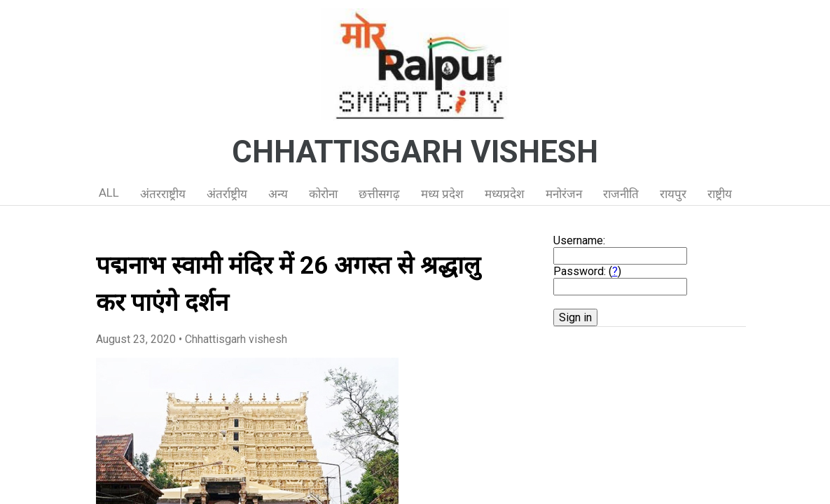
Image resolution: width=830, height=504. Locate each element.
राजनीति (621, 194)
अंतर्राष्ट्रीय (227, 194)
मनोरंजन (564, 194)
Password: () (587, 271)
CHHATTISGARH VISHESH (415, 152)
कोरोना (323, 194)
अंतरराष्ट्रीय (163, 194)
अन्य (278, 194)
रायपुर (673, 194)
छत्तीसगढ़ (379, 194)
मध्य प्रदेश (442, 194)
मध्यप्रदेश (505, 194)
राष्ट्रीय (720, 194)
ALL (109, 192)
